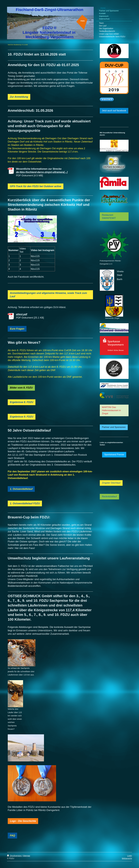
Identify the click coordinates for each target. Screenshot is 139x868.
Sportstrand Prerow (114, 455)
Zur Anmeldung (19, 97)
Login (130, 856)
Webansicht (127, 858)
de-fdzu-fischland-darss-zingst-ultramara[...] (42, 172)
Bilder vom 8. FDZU (21, 388)
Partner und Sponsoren (114, 427)
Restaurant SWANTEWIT (109, 217)
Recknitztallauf (109, 496)
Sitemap (26, 856)
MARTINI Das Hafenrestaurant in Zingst (111, 410)
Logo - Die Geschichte (23, 821)
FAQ (12, 836)
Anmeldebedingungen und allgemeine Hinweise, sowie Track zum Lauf (48, 295)
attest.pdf (22, 314)
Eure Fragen (17, 329)
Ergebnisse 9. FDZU (22, 417)
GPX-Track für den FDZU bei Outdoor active (36, 186)
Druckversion (14, 856)
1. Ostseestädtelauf (21, 489)
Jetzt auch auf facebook (114, 111)
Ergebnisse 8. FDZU (22, 402)
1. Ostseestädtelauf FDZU (25, 503)
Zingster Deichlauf (111, 483)
